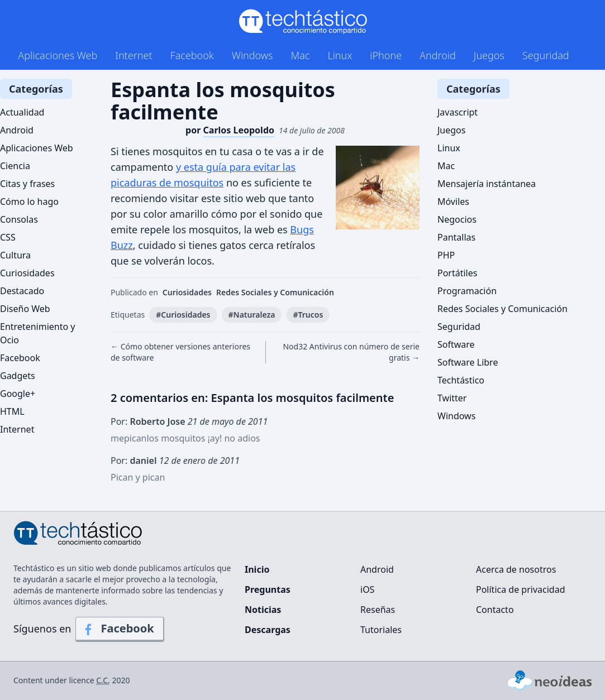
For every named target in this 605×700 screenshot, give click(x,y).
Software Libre (468, 362)
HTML (12, 411)
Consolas (19, 219)
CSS (8, 237)
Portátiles (457, 273)
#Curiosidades (183, 315)
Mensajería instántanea (487, 184)
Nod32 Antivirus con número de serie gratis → (351, 352)
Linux (340, 55)
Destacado (22, 291)
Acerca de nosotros (516, 569)
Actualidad (22, 112)
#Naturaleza (252, 315)
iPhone (386, 55)
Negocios (457, 219)
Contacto (495, 610)
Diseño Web (25, 309)
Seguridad (546, 55)
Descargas (268, 630)
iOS (367, 589)
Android (438, 55)
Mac (300, 55)
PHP (446, 255)
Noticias (263, 610)
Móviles (453, 202)
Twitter (452, 398)
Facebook (192, 55)
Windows (253, 55)
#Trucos (308, 315)
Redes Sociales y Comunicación (275, 292)
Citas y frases (27, 184)
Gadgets (18, 376)
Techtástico (461, 380)
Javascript (458, 112)
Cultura (15, 255)
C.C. (103, 680)
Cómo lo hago (29, 202)
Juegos (489, 55)
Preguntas (268, 589)
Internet (134, 55)
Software (456, 344)
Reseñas (378, 610)
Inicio (257, 569)
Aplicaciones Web (58, 55)
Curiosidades (187, 292)
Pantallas (456, 237)
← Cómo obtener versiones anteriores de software (180, 352)
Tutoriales (381, 630)
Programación (467, 291)
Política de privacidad (521, 589)
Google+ (18, 394)
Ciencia (15, 166)
